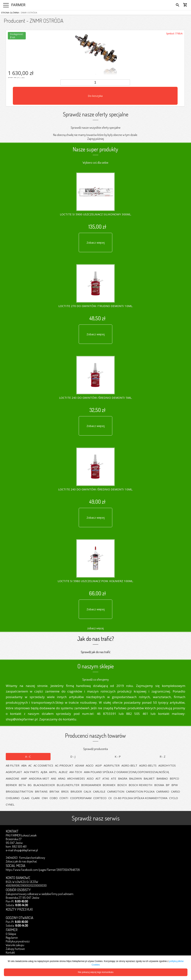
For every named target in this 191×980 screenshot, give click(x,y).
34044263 (12, 858)
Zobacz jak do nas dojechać (21, 861)
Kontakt (10, 952)
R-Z (163, 756)
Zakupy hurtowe (15, 949)
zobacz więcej (95, 628)
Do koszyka (95, 96)
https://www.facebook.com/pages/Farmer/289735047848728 (43, 870)
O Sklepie (11, 934)
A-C (28, 756)
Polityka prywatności (18, 941)
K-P (118, 756)
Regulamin (12, 938)
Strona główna (10, 13)
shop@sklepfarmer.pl (26, 850)
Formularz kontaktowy (32, 858)
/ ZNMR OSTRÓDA (28, 13)
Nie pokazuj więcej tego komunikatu (96, 972)
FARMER (18, 5)
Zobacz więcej (96, 242)
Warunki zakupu (15, 945)
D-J (73, 756)
